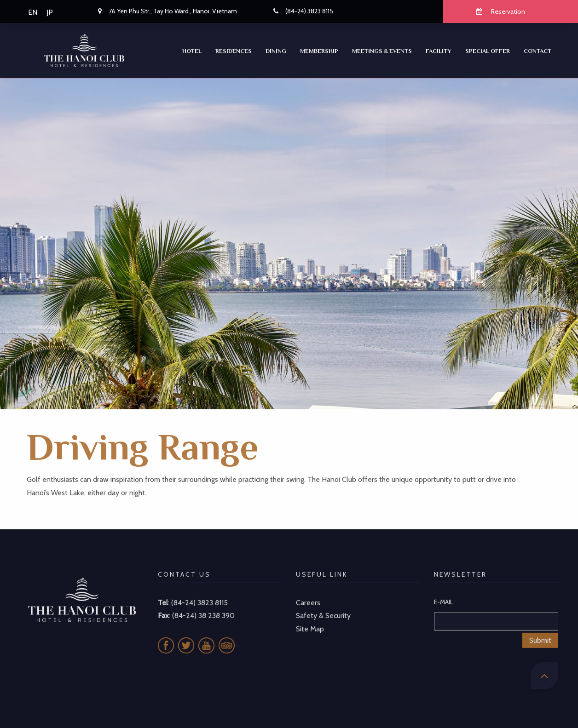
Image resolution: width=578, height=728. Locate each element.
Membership (319, 51)
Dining (276, 51)
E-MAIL (444, 591)
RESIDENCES (234, 51)
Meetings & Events (382, 51)
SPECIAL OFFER (488, 51)
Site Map (310, 619)
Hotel (192, 51)
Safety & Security (323, 605)
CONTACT (538, 51)
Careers (308, 592)
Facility (439, 51)
